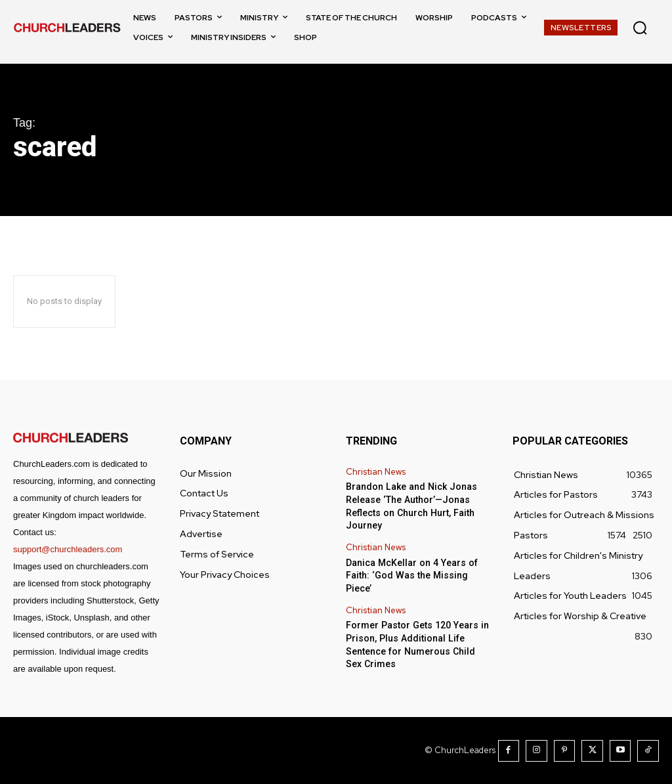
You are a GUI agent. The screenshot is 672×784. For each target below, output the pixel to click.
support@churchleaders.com (68, 549)
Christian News (376, 472)
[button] (640, 28)
